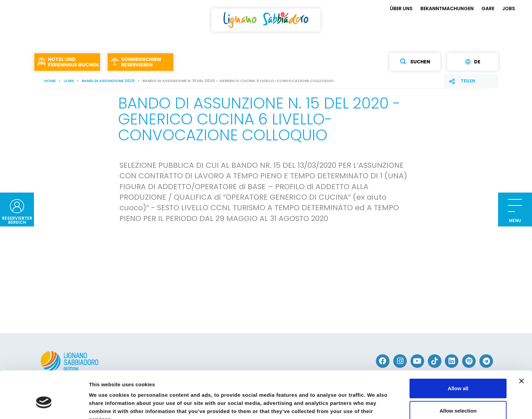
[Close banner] (521, 345)
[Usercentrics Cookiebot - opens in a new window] (44, 406)
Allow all (458, 352)
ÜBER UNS (401, 8)
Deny (458, 397)
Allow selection (458, 375)
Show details (356, 406)
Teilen (468, 81)
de (473, 62)
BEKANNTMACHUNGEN (447, 8)
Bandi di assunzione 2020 (108, 81)
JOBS (509, 8)
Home (50, 81)
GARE (488, 8)
